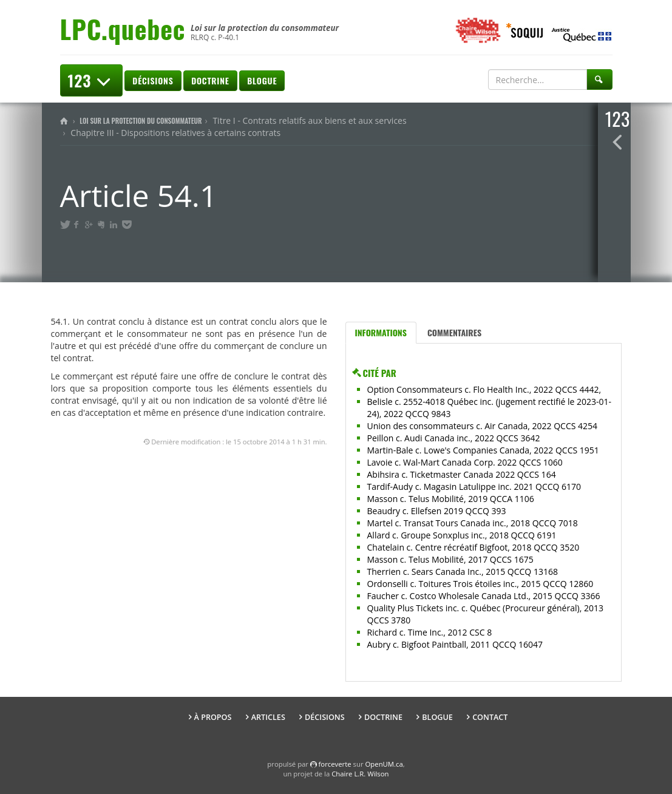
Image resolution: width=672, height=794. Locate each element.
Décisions (153, 80)
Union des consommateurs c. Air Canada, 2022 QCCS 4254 (483, 426)
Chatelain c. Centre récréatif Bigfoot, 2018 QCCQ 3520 (473, 547)
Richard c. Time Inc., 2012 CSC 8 (430, 632)
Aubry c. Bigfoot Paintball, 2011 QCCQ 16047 (455, 644)
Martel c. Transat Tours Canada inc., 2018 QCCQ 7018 (473, 523)
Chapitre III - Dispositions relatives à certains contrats (175, 133)
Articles (268, 717)
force (335, 764)
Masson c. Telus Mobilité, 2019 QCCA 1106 (451, 499)
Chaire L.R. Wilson (360, 774)
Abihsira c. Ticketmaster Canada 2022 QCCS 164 (462, 474)
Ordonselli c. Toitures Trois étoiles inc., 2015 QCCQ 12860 (480, 584)
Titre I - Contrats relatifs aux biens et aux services (309, 120)
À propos (213, 717)
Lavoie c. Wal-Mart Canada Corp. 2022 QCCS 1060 (465, 462)
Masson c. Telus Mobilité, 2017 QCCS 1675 (450, 559)
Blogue (262, 80)
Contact (490, 717)
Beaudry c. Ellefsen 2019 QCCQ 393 (437, 511)
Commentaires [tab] (454, 332)
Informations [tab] (381, 332)
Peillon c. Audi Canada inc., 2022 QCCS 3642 (454, 438)
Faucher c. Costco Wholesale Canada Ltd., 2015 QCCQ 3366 (484, 596)
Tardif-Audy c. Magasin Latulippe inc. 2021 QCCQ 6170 (474, 487)
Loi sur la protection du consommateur (141, 121)
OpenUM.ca (384, 764)
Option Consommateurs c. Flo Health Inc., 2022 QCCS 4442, (484, 389)
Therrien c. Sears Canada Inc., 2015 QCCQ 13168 (463, 572)
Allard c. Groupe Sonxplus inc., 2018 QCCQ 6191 (462, 535)
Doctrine (210, 80)
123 (91, 80)
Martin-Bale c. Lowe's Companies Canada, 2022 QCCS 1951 (483, 450)
